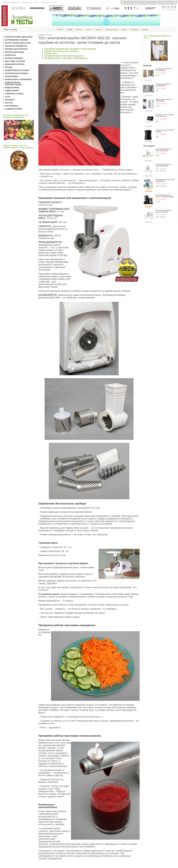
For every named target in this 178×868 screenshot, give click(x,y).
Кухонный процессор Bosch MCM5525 (163, 150)
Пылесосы (10, 55)
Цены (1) (163, 186)
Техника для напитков (16, 49)
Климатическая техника (17, 70)
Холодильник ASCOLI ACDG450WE (164, 70)
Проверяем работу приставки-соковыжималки (66, 58)
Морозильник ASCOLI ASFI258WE (164, 100)
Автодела (10, 100)
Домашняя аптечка (15, 64)
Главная (41, 35)
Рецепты (99, 30)
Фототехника (12, 76)
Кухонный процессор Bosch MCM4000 (163, 165)
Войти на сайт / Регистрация (133, 2)
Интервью (134, 30)
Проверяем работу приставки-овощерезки (64, 56)
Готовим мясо (51, 53)
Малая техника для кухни (18, 43)
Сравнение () (169, 2)
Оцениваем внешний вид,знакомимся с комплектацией (70, 49)
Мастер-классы (112, 30)
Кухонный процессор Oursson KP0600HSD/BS (165, 196)
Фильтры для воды (14, 52)
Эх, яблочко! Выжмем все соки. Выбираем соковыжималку (16, 116)
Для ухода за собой (15, 61)
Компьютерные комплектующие (13, 84)
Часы (8, 97)
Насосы (9, 103)
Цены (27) (163, 171)
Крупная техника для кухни (19, 37)
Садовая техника (14, 109)
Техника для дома (14, 58)
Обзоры (79, 30)
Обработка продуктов (16, 46)
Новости (60, 30)
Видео (124, 30)
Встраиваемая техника (17, 40)
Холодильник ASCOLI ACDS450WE (164, 85)
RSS (36, 2)
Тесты (48, 35)
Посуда (9, 67)
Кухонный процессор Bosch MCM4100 (163, 211)
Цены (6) (163, 217)
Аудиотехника (12, 91)
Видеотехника (12, 88)
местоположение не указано (154, 2)
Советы (89, 30)
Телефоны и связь (14, 94)
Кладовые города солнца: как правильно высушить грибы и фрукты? (19, 147)
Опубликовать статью (49, 2)
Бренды (145, 30)
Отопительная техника (17, 73)
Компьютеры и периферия (18, 80)
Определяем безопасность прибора (61, 51)
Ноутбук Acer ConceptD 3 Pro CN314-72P (165, 116)
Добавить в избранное (11, 2)
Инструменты (12, 106)
